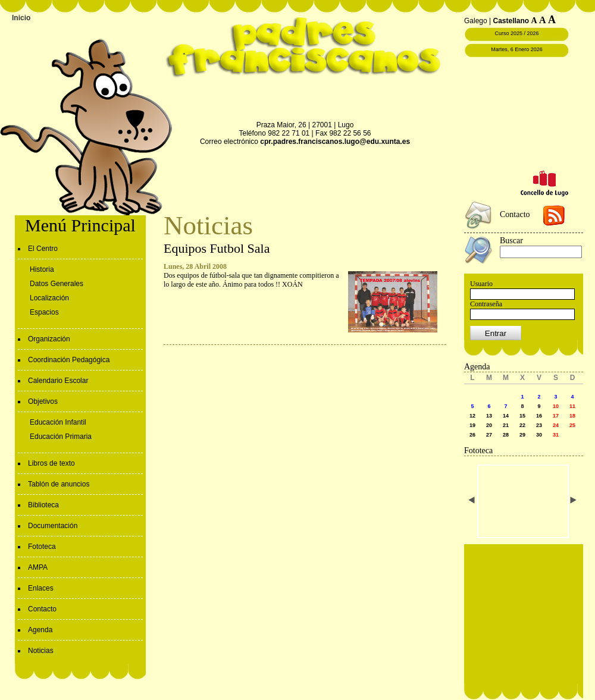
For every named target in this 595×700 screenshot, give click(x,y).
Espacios (44, 312)
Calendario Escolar (58, 381)
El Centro (43, 249)
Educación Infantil (58, 422)
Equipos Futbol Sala (217, 248)
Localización (49, 298)
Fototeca (42, 547)
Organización (49, 339)
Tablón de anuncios (59, 484)
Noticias (41, 651)
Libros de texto (51, 463)
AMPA (38, 567)
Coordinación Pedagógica (69, 360)
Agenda (40, 630)
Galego (476, 21)
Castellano (511, 21)
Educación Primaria (61, 437)
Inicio (21, 18)
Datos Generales (57, 284)
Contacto (42, 609)
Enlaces (41, 588)
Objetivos (43, 401)
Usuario (481, 284)
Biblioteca (43, 505)
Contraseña (486, 304)
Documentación (53, 526)
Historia (42, 269)
